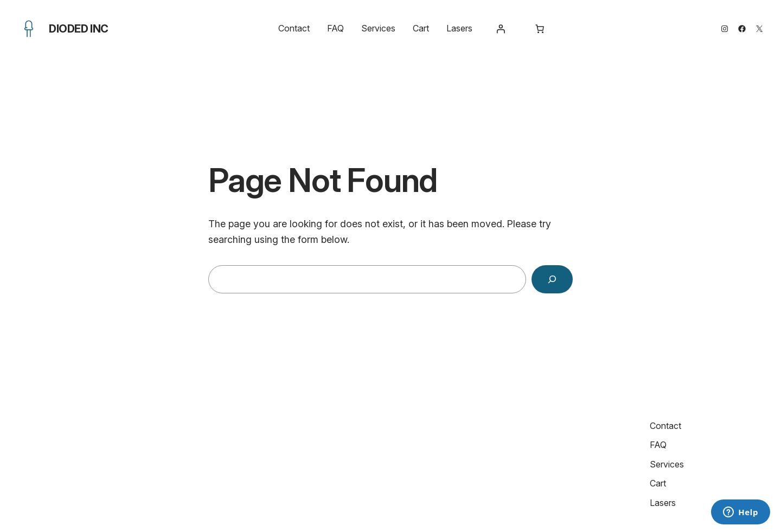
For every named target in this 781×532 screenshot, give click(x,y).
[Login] (501, 29)
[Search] (552, 279)
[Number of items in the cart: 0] (540, 29)
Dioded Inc (79, 29)
